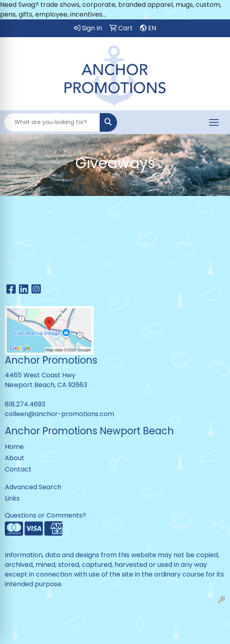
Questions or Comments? (45, 515)
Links (12, 498)
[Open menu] (214, 122)
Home (14, 447)
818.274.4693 (25, 404)
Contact (18, 469)
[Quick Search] (52, 122)
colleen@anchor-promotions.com (60, 414)
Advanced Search (33, 487)
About (15, 458)
